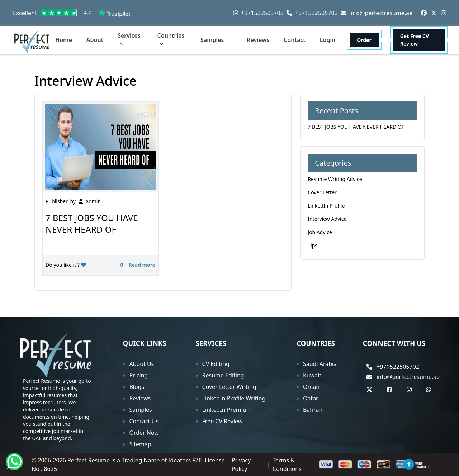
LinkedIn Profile (326, 206)
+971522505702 (258, 13)
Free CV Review (223, 421)
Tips (313, 245)
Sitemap (140, 444)
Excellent (72, 13)
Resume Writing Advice (335, 179)
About (95, 40)
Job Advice (320, 232)
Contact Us (144, 421)
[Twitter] (434, 13)
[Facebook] (424, 13)
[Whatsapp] (14, 462)
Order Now (144, 433)
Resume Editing (223, 375)
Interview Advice (327, 219)
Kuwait (312, 375)
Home (64, 40)
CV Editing (216, 364)
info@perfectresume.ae (377, 13)
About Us (141, 364)
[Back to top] (409, 464)
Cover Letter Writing (229, 387)
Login (328, 40)
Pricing (138, 375)
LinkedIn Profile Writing (234, 398)
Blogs (137, 387)
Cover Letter (322, 192)
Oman (311, 387)
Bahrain (314, 410)
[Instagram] (444, 13)
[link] (65, 13)
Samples (212, 40)
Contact (295, 40)
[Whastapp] (429, 390)
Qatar (311, 398)
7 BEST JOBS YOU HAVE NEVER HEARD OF (92, 223)
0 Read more (137, 265)
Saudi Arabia (320, 364)
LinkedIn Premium (227, 410)
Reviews (258, 40)
